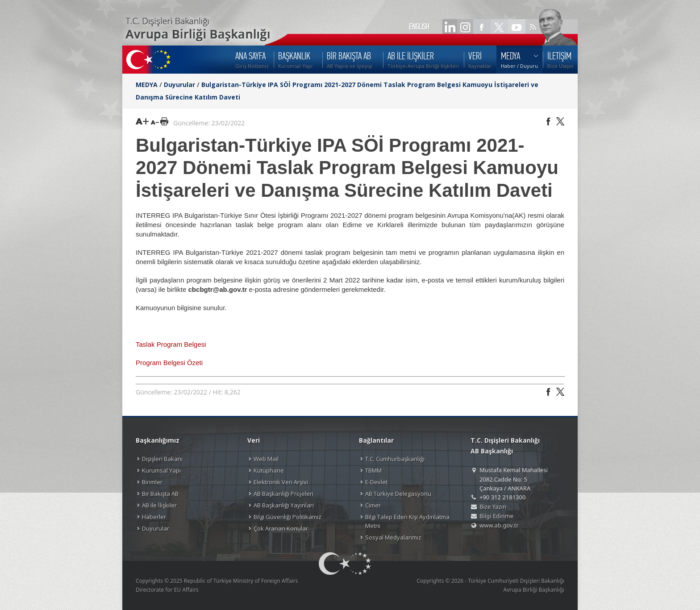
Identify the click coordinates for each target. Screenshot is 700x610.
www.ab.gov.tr (499, 525)
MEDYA (147, 85)
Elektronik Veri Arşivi (281, 482)
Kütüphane (269, 470)
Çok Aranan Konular (281, 528)
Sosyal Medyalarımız (393, 537)
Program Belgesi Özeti (169, 363)
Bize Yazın (493, 506)
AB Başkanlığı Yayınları (284, 505)
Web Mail (266, 459)
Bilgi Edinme (496, 516)
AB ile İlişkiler (159, 505)
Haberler (154, 517)
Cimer (373, 505)
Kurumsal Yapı (161, 470)
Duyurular (179, 85)
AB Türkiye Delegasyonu (398, 494)
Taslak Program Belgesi (171, 344)
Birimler (152, 482)
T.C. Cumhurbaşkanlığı (395, 459)
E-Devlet (376, 482)
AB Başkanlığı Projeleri (283, 494)
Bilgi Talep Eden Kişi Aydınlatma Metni (407, 521)
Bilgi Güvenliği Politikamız (287, 517)
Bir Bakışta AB (160, 494)
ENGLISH (419, 27)
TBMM (373, 470)
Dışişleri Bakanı (162, 459)
